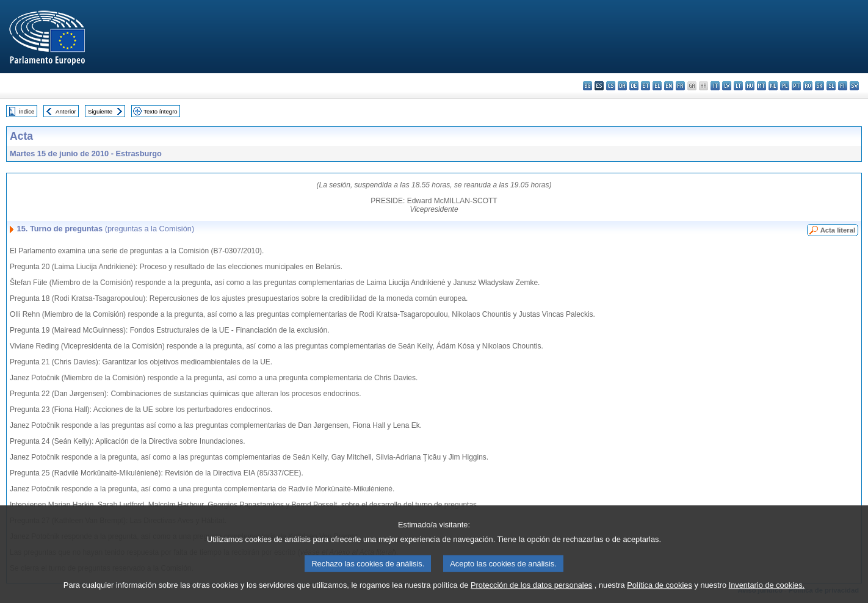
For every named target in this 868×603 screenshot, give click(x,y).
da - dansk (622, 86)
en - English (669, 86)
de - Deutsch (634, 86)
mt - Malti (761, 86)
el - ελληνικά (657, 86)
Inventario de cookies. (767, 592)
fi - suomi (843, 86)
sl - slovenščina (831, 86)
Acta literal (838, 230)
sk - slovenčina (819, 86)
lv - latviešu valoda (727, 86)
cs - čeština (611, 86)
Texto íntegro (160, 111)
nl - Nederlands (773, 86)
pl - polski (785, 86)
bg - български (588, 86)
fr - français (680, 86)
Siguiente (100, 111)
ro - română (808, 86)
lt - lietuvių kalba (738, 86)
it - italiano (715, 86)
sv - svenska (854, 86)
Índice (27, 111)
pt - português (796, 86)
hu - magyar (750, 86)
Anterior (66, 111)
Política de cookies (660, 592)
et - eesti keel (646, 86)
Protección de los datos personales (531, 592)
